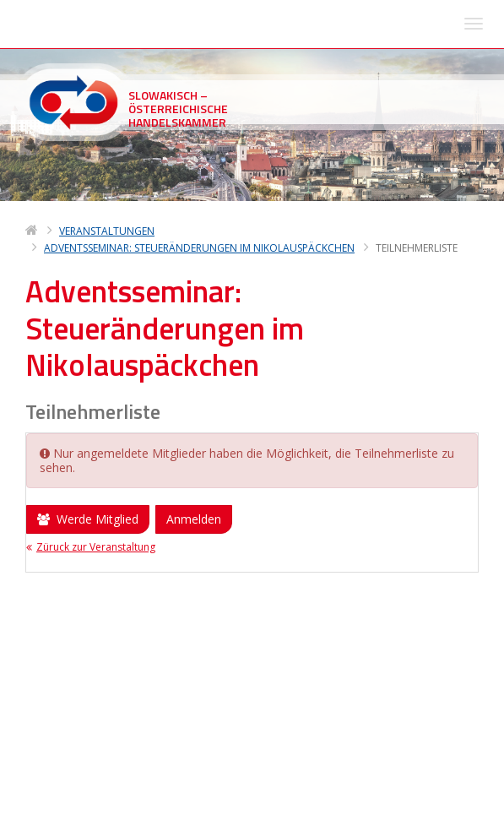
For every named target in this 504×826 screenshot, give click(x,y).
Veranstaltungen (107, 30)
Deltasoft (120, 810)
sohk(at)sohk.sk (118, 760)
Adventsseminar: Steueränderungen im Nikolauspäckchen (199, 47)
